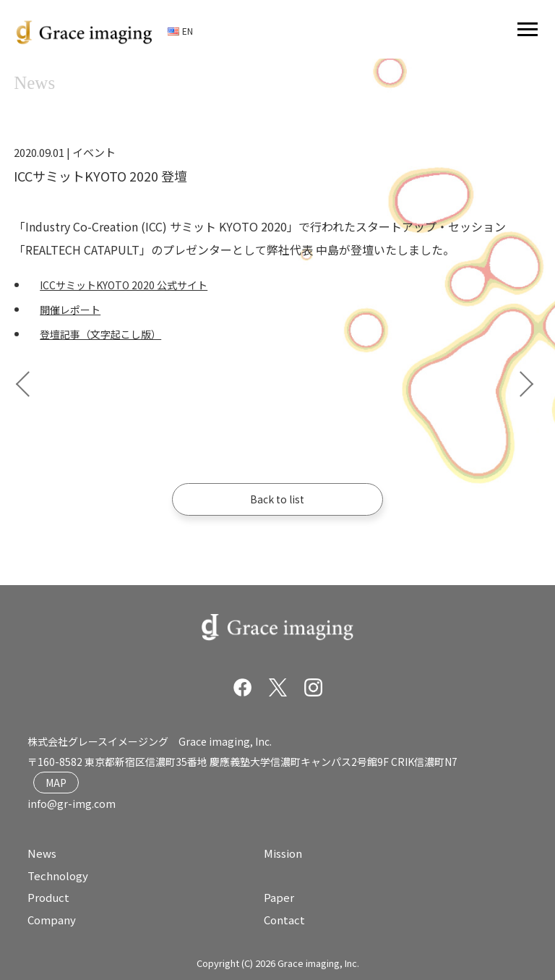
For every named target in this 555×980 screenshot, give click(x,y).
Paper (279, 897)
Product (48, 897)
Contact (284, 920)
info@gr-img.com (72, 804)
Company (52, 920)
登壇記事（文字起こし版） (100, 334)
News (42, 853)
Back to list (277, 499)
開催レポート (70, 310)
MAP (56, 783)
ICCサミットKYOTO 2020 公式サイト (124, 285)
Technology (58, 875)
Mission (283, 853)
